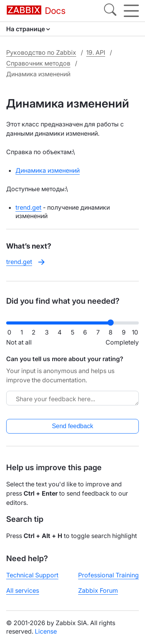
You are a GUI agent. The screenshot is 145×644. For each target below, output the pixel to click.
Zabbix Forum (98, 590)
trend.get (28, 207)
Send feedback (72, 426)
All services (23, 590)
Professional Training (108, 575)
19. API (96, 52)
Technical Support (32, 575)
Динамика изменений (48, 170)
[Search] (110, 11)
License (46, 631)
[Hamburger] (131, 11)
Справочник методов (38, 63)
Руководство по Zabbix (41, 52)
